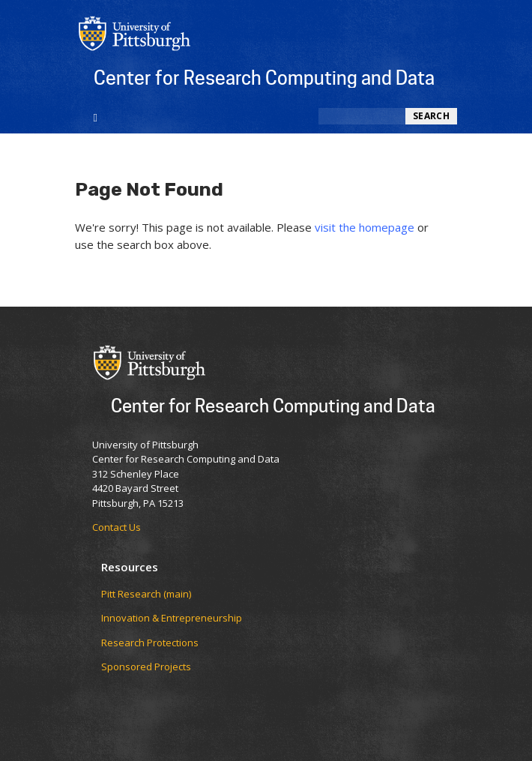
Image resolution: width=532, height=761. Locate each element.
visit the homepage (365, 227)
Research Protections (150, 643)
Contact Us (117, 527)
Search (431, 116)
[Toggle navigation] (96, 116)
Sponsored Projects (146, 667)
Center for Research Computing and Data (264, 77)
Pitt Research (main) (146, 594)
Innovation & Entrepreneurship (172, 618)
